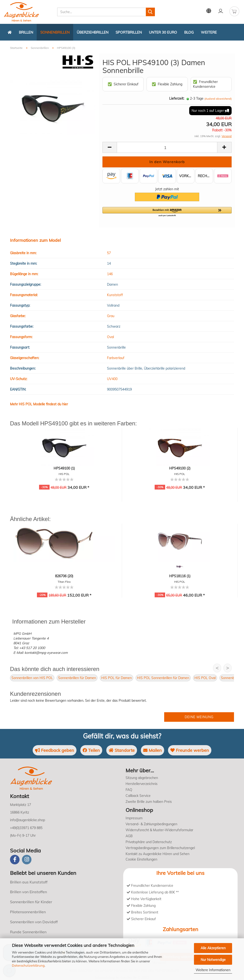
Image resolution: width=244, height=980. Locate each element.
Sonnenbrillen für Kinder (31, 902)
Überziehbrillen (93, 32)
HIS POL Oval (205, 678)
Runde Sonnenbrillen (28, 932)
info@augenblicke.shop (28, 820)
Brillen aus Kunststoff (29, 882)
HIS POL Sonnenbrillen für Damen (163, 678)
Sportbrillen (129, 32)
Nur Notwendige (213, 960)
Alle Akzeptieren (213, 948)
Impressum (134, 818)
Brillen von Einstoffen (28, 892)
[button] (167, 212)
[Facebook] (15, 860)
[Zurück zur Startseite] (10, 32)
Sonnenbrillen (55, 32)
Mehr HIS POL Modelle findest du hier (39, 404)
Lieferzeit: (177, 98)
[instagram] (27, 860)
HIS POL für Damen (117, 678)
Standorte (122, 750)
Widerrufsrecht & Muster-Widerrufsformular (159, 830)
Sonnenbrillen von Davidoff (34, 922)
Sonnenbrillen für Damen (77, 678)
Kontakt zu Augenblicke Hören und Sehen (158, 854)
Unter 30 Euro (163, 32)
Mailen (152, 750)
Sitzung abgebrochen (142, 778)
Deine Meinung (199, 717)
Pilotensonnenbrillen (28, 912)
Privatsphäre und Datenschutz (149, 842)
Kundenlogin (221, 11)
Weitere (209, 32)
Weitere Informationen (213, 970)
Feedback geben (55, 750)
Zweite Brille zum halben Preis (149, 802)
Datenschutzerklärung (28, 965)
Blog (189, 32)
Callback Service (138, 796)
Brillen (26, 32)
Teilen (91, 750)
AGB (129, 836)
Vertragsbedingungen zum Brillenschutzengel (160, 848)
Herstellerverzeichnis (142, 784)
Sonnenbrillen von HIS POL (32, 678)
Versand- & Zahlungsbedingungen (151, 824)
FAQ (129, 790)
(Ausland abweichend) (218, 99)
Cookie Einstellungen (141, 859)
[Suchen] (150, 12)
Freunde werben (190, 750)
